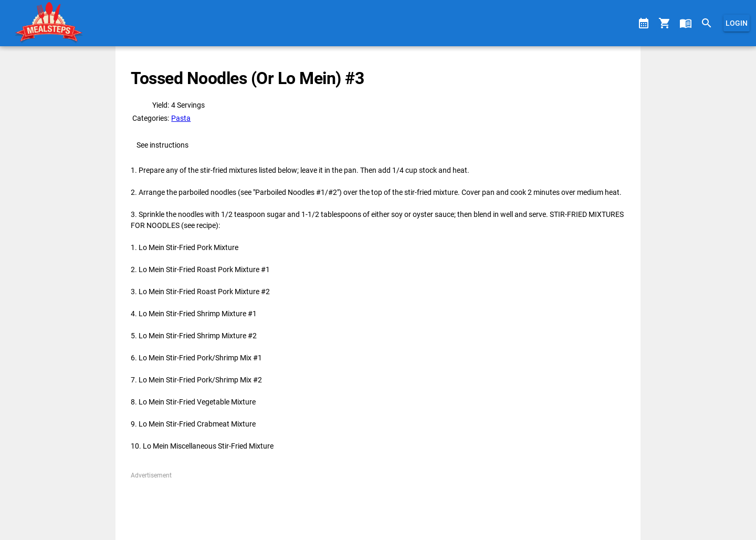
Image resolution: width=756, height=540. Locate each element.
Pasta (181, 118)
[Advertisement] (378, 504)
